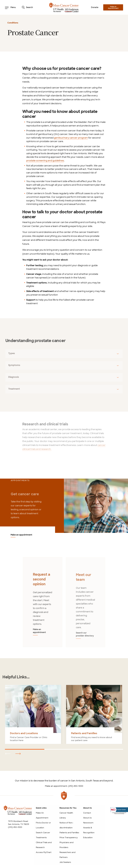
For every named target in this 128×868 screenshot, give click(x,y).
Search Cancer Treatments (43, 835)
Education (88, 838)
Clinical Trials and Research (44, 845)
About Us (87, 818)
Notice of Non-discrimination (66, 825)
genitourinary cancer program (71, 138)
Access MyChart (44, 852)
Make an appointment (21, 535)
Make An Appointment (42, 815)
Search (27, 7)
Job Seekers (65, 862)
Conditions (13, 23)
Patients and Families (69, 833)
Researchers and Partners (67, 855)
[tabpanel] (43, 604)
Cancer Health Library (66, 815)
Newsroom (88, 823)
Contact (87, 813)
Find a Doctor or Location (43, 825)
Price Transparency (69, 838)
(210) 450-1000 (15, 827)
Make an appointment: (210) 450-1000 (64, 786)
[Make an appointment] (96, 506)
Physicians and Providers (66, 845)
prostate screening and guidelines (45, 161)
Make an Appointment (113, 7)
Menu (10, 7)
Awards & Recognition (89, 830)
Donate (95, 7)
